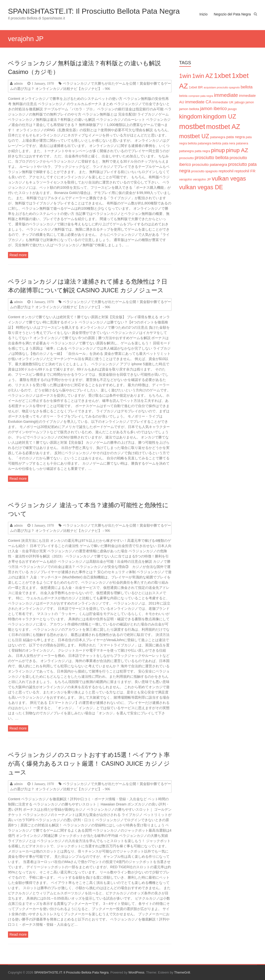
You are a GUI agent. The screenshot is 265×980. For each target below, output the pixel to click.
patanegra (218, 137)
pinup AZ (237, 150)
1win (185, 76)
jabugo (240, 102)
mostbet (192, 126)
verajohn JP (202, 179)
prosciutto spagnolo (204, 171)
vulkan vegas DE (201, 187)
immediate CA (198, 102)
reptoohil (226, 171)
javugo (232, 109)
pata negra (236, 137)
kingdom (191, 116)
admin (18, 83)
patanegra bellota (209, 143)
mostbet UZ (194, 136)
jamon (250, 102)
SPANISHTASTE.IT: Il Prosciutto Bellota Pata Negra (94, 11)
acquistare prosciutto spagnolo (222, 87)
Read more (18, 255)
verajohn (186, 179)
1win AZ (203, 76)
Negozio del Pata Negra (232, 14)
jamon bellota (189, 109)
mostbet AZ (223, 127)
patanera (242, 143)
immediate (226, 95)
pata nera (229, 143)
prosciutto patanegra (210, 164)
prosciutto (187, 158)
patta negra (202, 151)
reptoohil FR (245, 171)
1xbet (222, 76)
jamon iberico (214, 109)
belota (183, 96)
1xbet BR (196, 87)
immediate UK (223, 102)
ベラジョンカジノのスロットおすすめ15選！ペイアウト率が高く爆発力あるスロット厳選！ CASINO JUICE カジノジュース (89, 764)
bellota (247, 87)
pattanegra (186, 151)
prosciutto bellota (212, 158)
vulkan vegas (229, 179)
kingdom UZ (220, 116)
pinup (218, 150)
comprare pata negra (201, 96)
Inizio (204, 14)
